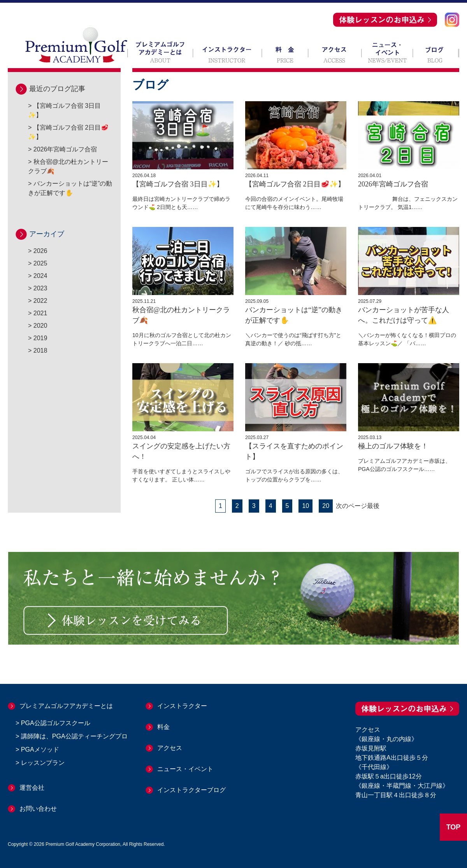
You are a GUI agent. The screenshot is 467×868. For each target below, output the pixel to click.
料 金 (285, 52)
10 (305, 506)
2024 (40, 276)
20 (326, 506)
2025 (40, 263)
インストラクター (227, 52)
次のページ (351, 506)
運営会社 (32, 788)
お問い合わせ (38, 809)
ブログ (436, 52)
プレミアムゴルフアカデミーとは (160, 52)
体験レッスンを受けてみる (126, 620)
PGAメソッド (40, 749)
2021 (40, 313)
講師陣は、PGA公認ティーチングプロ (74, 736)
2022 (40, 301)
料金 (163, 727)
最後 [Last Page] (373, 506)
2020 (40, 326)
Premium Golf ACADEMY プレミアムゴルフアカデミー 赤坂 (76, 45)
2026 (40, 251)
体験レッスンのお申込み (385, 20)
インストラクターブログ (191, 790)
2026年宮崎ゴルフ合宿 (65, 149)
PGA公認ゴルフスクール (56, 723)
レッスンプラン (43, 763)
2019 (40, 338)
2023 (40, 288)
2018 (40, 351)
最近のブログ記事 (57, 89)
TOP (454, 827)
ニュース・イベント (387, 52)
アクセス (335, 52)
